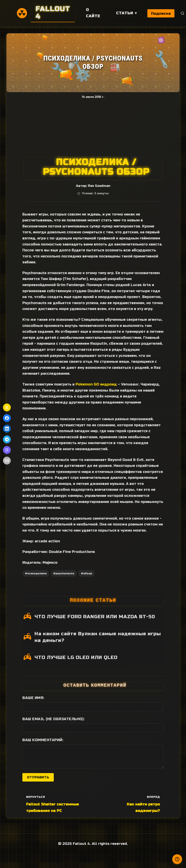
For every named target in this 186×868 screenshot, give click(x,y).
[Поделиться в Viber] (7, 450)
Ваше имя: (33, 698)
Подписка (161, 13)
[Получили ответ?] (177, 859)
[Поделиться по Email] (7, 461)
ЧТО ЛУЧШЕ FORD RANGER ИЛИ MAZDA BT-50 (95, 617)
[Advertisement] (93, 128)
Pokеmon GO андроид (96, 384)
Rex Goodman (99, 186)
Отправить (38, 777)
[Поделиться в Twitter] (7, 407)
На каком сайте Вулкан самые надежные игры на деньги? (98, 637)
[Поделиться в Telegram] (7, 439)
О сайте (93, 13)
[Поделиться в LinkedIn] (7, 429)
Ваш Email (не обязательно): (54, 719)
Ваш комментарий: (43, 740)
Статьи (125, 13)
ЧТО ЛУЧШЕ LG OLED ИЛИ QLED (76, 657)
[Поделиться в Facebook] (7, 418)
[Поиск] (183, 13)
